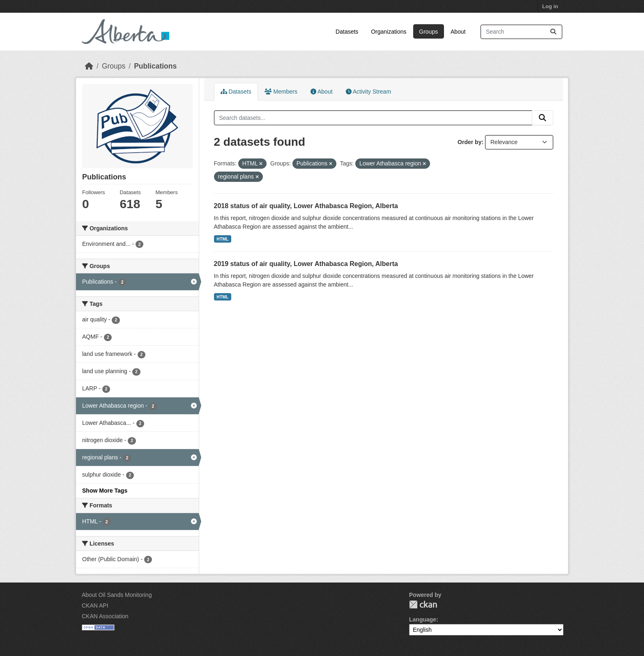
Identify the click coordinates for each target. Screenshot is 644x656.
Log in (550, 6)
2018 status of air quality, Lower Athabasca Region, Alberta (306, 206)
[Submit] (553, 32)
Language (423, 619)
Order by (469, 142)
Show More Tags (105, 491)
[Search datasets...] (521, 32)
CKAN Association (105, 616)
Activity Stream (368, 92)
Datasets (347, 32)
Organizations (389, 32)
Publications (155, 66)
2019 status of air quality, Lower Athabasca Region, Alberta (306, 264)
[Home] (89, 66)
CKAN (423, 604)
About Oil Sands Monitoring (117, 595)
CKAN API (95, 606)
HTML (222, 239)
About (458, 32)
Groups (428, 32)
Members (281, 92)
